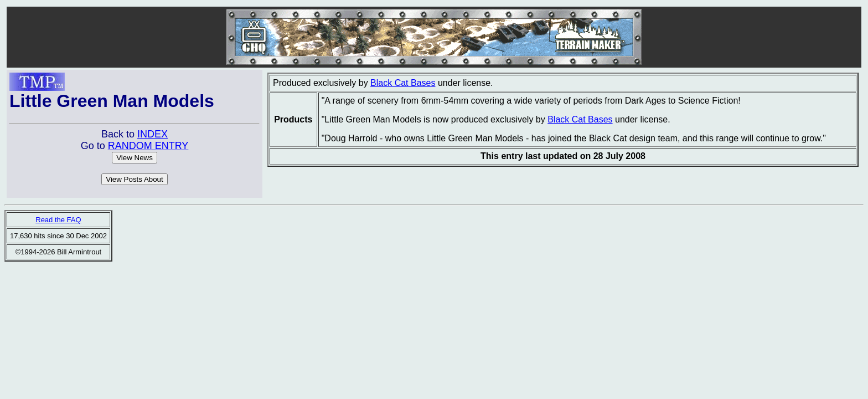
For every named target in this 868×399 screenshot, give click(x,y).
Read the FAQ (58, 220)
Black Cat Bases (403, 83)
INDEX (153, 134)
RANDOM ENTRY (148, 146)
